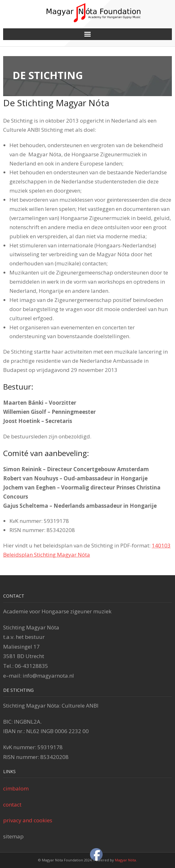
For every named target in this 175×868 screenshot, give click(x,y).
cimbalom (16, 788)
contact (12, 804)
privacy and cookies (28, 820)
